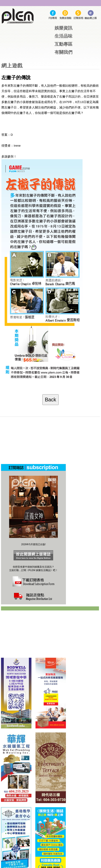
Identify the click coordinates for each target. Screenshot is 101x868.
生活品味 (63, 36)
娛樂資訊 (63, 28)
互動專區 (63, 44)
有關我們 (63, 52)
